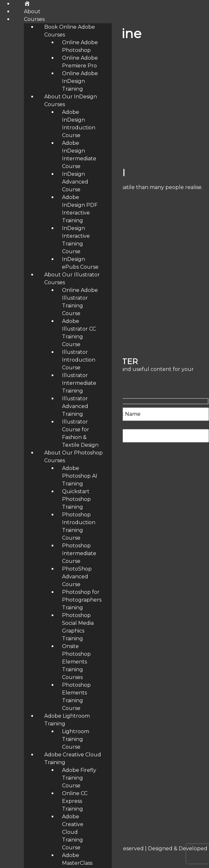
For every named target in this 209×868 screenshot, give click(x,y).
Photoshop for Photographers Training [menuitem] (82, 600)
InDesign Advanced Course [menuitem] (75, 182)
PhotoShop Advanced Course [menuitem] (77, 577)
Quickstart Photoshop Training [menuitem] (76, 499)
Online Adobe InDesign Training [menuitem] (80, 81)
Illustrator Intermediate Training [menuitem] (79, 383)
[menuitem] (27, 4)
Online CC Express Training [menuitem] (75, 801)
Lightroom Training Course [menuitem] (76, 739)
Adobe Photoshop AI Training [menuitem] (80, 476)
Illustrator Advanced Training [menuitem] (75, 406)
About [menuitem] (32, 11)
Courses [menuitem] (34, 19)
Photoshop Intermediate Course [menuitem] (79, 553)
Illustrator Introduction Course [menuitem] (79, 360)
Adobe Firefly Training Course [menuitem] (79, 778)
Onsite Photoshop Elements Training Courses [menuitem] (76, 662)
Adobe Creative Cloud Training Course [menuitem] (73, 832)
